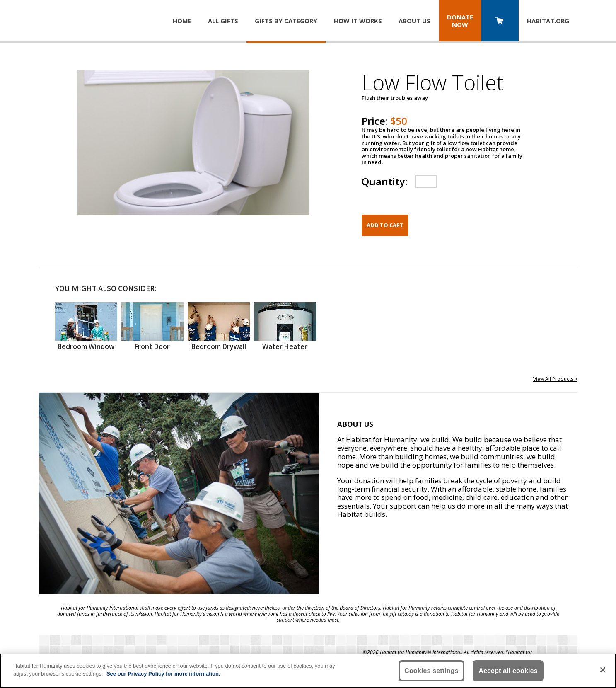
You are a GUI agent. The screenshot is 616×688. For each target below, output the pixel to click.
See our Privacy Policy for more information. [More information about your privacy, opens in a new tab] (163, 674)
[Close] (603, 670)
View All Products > (555, 379)
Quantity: (384, 181)
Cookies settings (431, 671)
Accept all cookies (508, 671)
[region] (308, 671)
